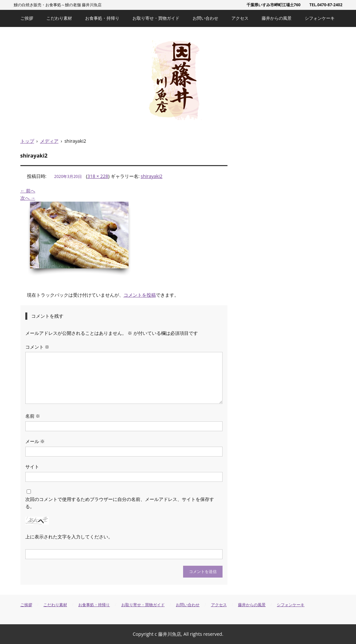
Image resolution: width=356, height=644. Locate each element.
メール (35, 441)
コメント (37, 347)
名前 (33, 416)
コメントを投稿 (140, 295)
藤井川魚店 (178, 80)
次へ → (28, 198)
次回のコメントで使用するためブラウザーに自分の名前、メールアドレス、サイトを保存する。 (120, 503)
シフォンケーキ (320, 18)
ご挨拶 (27, 18)
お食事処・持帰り (102, 18)
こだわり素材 (59, 18)
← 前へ (28, 191)
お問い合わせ (205, 18)
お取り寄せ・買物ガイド (156, 18)
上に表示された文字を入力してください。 (69, 537)
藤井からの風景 (277, 18)
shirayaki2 (152, 176)
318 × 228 (98, 176)
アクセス (240, 18)
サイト (32, 467)
